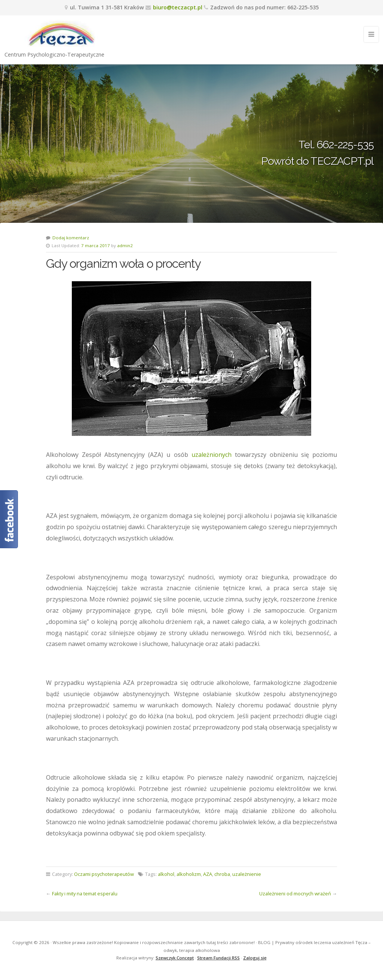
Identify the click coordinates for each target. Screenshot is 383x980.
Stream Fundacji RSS (218, 958)
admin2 (125, 245)
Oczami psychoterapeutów (104, 874)
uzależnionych (212, 455)
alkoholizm (189, 874)
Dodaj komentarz (71, 238)
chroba (222, 874)
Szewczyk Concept (175, 958)
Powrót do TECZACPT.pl (317, 161)
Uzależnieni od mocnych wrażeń (295, 893)
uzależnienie (247, 874)
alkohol (166, 874)
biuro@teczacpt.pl (178, 7)
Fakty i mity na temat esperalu (85, 893)
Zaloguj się (255, 958)
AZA (208, 874)
